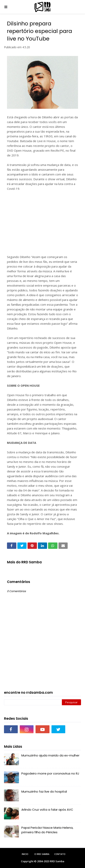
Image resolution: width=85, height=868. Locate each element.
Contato (60, 854)
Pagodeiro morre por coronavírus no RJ (50, 773)
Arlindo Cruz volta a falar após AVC (47, 810)
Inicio (25, 854)
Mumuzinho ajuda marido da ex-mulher (50, 755)
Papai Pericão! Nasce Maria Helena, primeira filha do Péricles (47, 830)
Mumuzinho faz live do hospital (44, 791)
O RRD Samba (42, 854)
